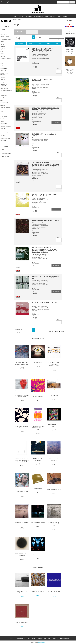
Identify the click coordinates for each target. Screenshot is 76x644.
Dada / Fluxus (4, 71)
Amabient (3, 149)
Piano (2, 63)
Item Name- (21, 43)
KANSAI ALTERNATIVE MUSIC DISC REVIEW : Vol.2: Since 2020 (38, 428)
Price (57, 43)
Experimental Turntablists (4, 85)
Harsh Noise (4, 34)
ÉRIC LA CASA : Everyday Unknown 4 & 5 (54, 592)
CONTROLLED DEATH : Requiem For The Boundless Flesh (54, 524)
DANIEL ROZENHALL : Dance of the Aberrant (38, 460)
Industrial (3, 32)
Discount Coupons (5, 138)
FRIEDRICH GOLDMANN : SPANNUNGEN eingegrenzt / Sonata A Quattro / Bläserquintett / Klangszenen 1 (45, 165)
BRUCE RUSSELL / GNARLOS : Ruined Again (22, 523)
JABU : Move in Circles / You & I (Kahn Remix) (70, 64)
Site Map (3, 136)
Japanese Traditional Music (6, 108)
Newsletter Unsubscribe (4, 141)
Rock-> (2, 66)
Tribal (2, 111)
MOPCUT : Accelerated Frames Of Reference (54, 460)
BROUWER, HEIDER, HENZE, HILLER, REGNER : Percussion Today (45, 109)
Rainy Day (3, 114)
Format (39, 43)
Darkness (3, 46)
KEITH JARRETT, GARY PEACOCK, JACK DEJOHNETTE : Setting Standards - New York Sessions (54, 365)
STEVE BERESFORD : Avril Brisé (22, 492)
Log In (8, 2)
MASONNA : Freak (38, 489)
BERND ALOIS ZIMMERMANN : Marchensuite (43, 80)
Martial (2, 42)
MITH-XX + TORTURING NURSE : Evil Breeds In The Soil (54, 489)
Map (47, 16)
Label (31, 43)
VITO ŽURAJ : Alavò (54, 395)
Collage (2, 82)
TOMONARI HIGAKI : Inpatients (38, 522)
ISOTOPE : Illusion (38, 363)
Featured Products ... (6, 126)
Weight (48, 43)
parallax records (42, 642)
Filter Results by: (19, 31)
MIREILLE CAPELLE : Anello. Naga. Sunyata (22, 555)
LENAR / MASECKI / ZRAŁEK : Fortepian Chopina (22, 396)
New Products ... (5, 124)
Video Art (3, 80)
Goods (2, 121)
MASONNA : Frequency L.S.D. (38, 555)
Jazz (2, 100)
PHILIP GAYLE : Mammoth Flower (54, 426)
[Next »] (41, 37)
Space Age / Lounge (6, 59)
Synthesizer (3, 49)
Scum (2, 51)
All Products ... (4, 129)
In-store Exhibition (62, 16)
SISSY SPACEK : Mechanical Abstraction (22, 427)
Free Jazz (3, 98)
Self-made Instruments (6, 91)
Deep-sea (3, 56)
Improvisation (4, 96)
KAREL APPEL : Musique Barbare (70, 45)
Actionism (3, 29)
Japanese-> (3, 105)
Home (2, 2)
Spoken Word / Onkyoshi (4, 74)
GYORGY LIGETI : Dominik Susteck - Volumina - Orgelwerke (45, 195)
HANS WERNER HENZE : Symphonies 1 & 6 (46, 277)
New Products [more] (70, 33)
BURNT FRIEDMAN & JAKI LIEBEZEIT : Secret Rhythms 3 (22, 363)
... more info (56, 123)
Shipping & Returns (18, 16)
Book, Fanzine (4, 116)
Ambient (2, 61)
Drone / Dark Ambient (6, 93)
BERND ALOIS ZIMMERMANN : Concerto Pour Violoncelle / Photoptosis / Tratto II (43, 50)
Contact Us (53, 16)
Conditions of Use (39, 16)
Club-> (2, 54)
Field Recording (4, 88)
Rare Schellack (4, 103)
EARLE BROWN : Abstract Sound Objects (44, 135)
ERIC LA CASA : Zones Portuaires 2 (22, 592)
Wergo (33, 62)
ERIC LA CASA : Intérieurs (22, 623)
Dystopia (3, 44)
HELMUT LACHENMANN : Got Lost (44, 303)
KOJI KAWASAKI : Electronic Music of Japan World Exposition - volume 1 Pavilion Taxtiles (22, 460)
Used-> (2, 119)
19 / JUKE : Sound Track (38, 397)
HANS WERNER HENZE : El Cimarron (45, 220)
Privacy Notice (29, 16)
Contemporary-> (5, 68)
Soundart (3, 77)
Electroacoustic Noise (6, 39)
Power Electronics (5, 37)
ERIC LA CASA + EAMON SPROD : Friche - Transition (38, 591)
